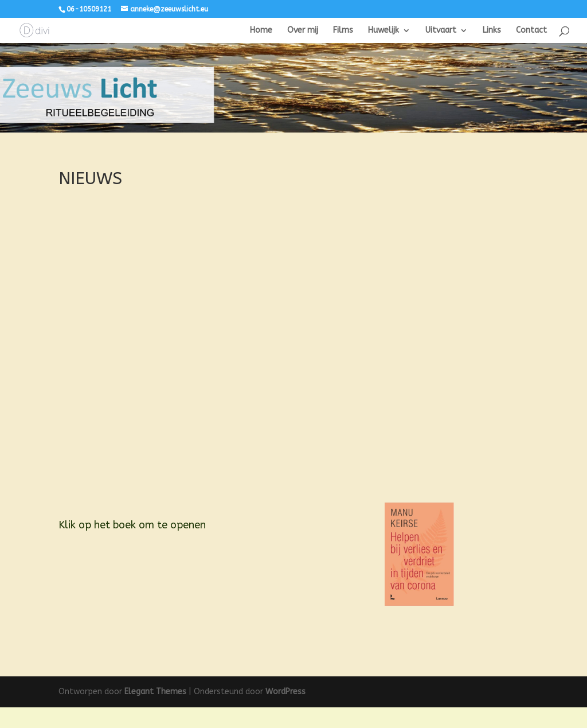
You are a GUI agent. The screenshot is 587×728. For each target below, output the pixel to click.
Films (343, 30)
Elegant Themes (155, 712)
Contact (531, 30)
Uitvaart (441, 30)
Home (261, 30)
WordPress (285, 712)
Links (492, 30)
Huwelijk (383, 30)
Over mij (303, 30)
